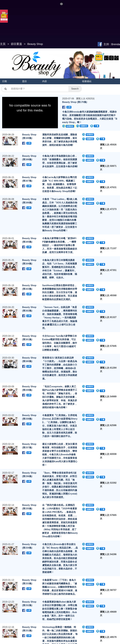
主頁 (3, 44)
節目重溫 (16, 44)
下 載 (96, 126)
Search (75, 89)
